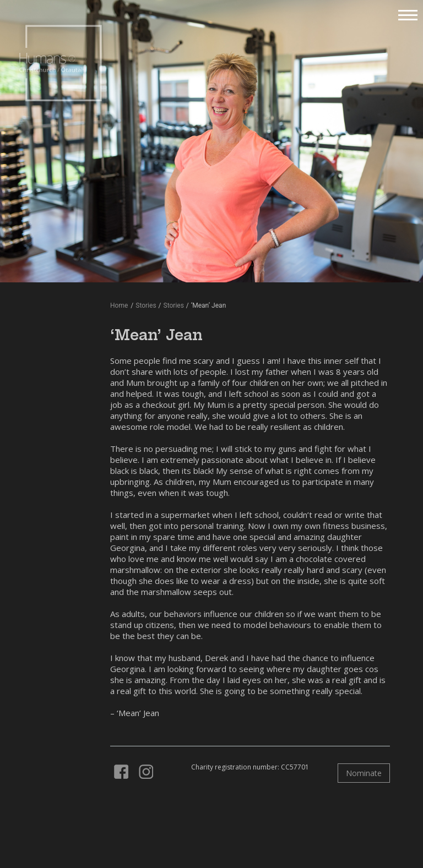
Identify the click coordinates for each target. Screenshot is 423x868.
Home (119, 305)
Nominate (364, 773)
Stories (174, 305)
